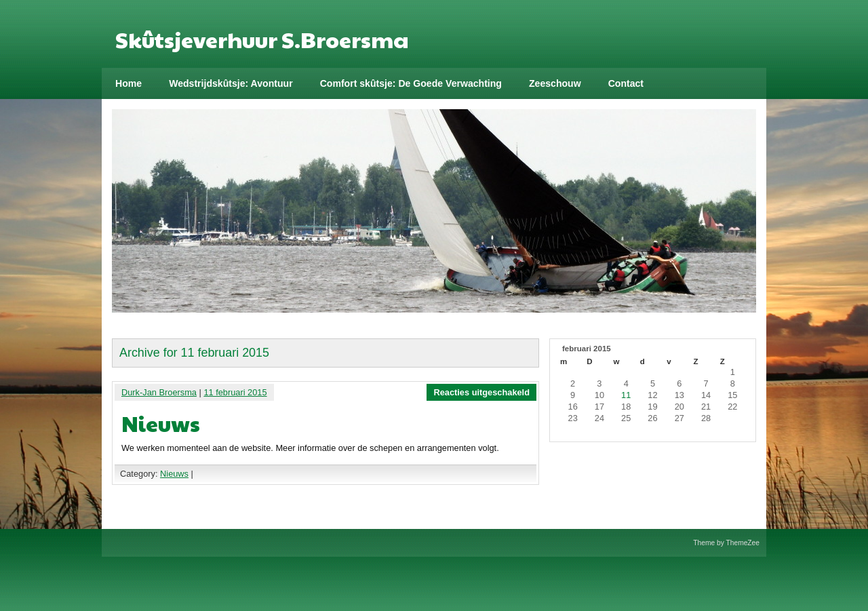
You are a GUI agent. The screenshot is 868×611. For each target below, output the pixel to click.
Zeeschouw (555, 83)
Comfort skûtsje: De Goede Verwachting (411, 83)
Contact (626, 83)
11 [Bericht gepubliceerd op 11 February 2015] (626, 395)
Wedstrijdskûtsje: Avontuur (231, 83)
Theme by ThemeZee (726, 543)
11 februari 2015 (235, 392)
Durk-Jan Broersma (159, 392)
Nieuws (161, 423)
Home (129, 83)
